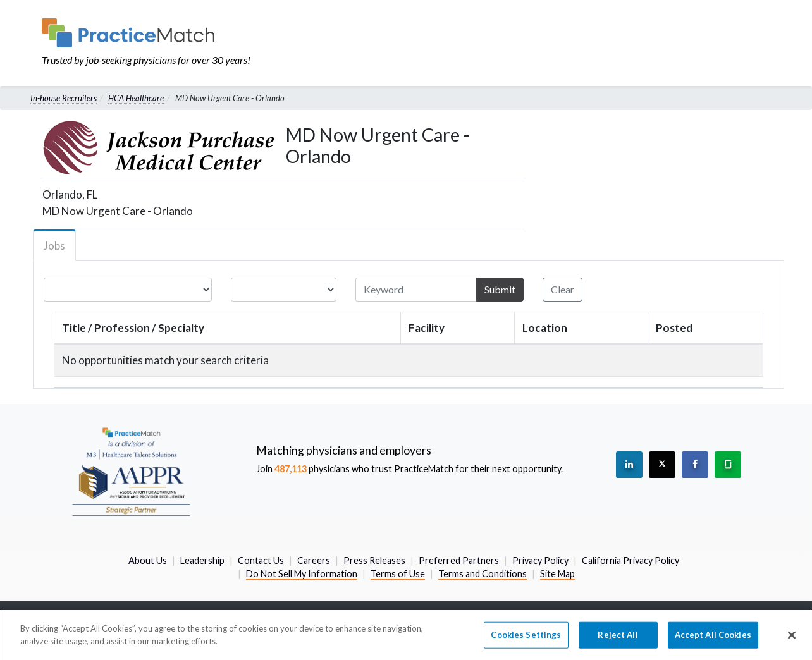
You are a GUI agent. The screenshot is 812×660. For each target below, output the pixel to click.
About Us (148, 560)
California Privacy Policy (631, 560)
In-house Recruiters (64, 98)
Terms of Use (398, 574)
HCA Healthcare (136, 98)
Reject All (618, 639)
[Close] (792, 639)
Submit (500, 289)
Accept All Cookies (713, 639)
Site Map (557, 574)
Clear (563, 289)
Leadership (202, 560)
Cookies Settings (526, 639)
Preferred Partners (459, 560)
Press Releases (374, 560)
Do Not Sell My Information (302, 574)
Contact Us (261, 560)
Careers (314, 560)
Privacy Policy (540, 560)
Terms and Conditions (483, 574)
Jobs (54, 246)
